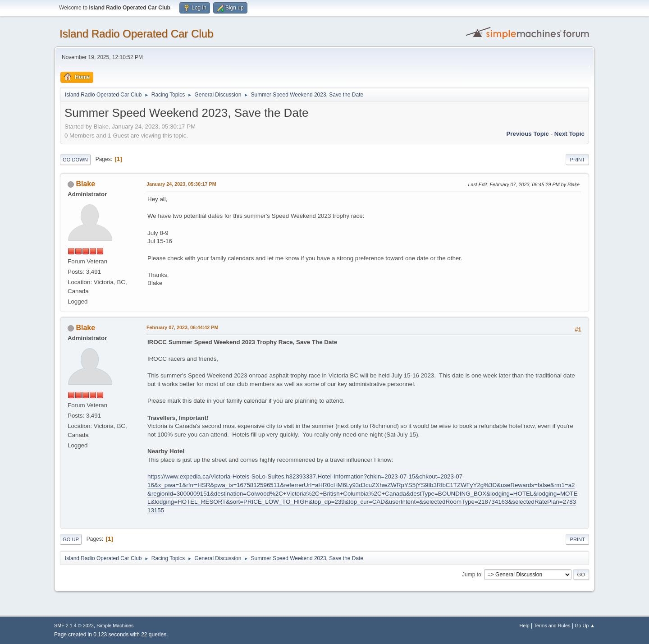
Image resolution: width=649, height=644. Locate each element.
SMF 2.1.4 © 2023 (74, 626)
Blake (85, 184)
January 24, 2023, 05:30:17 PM (181, 184)
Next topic (569, 134)
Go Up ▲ (585, 626)
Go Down (75, 160)
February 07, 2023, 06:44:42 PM (182, 327)
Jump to (472, 575)
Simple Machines (115, 626)
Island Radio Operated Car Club (136, 34)
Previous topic (528, 134)
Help (525, 626)
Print (577, 160)
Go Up (71, 539)
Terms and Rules (552, 626)
